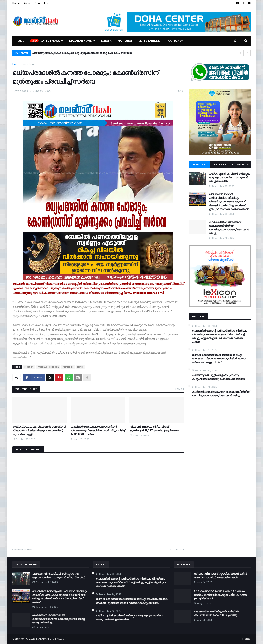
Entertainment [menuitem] (150, 41)
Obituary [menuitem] (176, 41)
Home (16, 3)
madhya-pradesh (48, 367)
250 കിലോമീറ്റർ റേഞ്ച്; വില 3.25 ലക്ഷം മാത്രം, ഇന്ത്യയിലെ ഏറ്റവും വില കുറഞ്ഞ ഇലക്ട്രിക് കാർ (220, 595)
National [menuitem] (125, 41)
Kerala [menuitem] (106, 41)
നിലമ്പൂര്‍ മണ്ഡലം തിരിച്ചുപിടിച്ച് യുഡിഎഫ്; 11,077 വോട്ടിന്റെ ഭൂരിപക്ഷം (154, 429)
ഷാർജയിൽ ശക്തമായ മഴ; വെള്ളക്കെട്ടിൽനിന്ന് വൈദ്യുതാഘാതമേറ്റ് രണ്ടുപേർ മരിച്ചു (229, 228)
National (68, 367)
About (27, 3)
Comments (241, 165)
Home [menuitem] (20, 41)
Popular (199, 165)
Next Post (176, 549)
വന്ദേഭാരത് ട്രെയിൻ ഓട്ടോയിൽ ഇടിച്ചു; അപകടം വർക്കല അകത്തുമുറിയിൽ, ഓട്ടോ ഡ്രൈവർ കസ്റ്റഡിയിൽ (219, 359)
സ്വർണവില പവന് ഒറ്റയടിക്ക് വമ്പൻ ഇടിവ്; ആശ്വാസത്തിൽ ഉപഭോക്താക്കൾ (221, 576)
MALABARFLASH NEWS (50, 639)
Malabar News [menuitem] (80, 41)
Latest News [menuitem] (50, 41)
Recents (220, 165)
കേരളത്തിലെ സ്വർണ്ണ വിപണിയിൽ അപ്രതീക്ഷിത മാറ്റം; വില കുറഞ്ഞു (216, 613)
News (80, 367)
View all (179, 389)
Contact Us (42, 3)
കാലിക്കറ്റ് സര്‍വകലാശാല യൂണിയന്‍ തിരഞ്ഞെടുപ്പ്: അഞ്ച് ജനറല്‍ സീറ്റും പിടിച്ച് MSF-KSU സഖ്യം (98, 430)
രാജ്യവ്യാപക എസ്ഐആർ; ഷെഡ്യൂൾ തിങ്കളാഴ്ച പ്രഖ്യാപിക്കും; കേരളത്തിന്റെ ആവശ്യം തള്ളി (39, 430)
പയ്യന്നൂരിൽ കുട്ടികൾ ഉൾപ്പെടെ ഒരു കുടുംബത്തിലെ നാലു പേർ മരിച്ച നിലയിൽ (82, 53)
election (28, 64)
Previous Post (23, 549)
